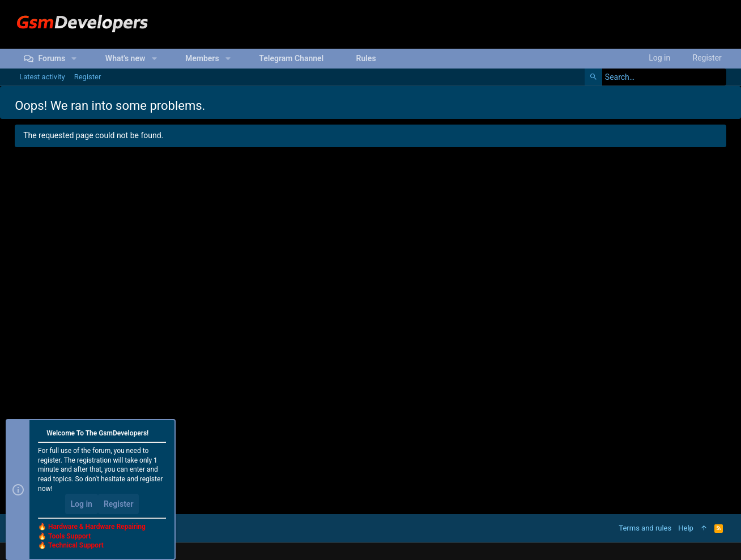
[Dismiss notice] (162, 434)
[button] (74, 58)
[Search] (655, 77)
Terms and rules (645, 528)
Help (686, 528)
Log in (82, 504)
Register (119, 504)
